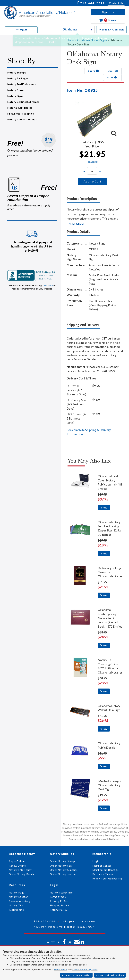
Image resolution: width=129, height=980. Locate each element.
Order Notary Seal (61, 866)
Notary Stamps (17, 72)
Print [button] (112, 77)
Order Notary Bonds (21, 874)
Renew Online (17, 866)
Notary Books (16, 90)
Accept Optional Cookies (76, 975)
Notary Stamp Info (61, 893)
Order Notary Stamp (62, 861)
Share (93, 71)
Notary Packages (18, 78)
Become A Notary (20, 901)
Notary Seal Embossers (22, 84)
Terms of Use (60, 969)
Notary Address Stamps (22, 119)
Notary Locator (18, 897)
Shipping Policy (59, 905)
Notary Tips (16, 905)
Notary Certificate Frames (23, 102)
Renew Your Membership (107, 878)
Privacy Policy (59, 901)
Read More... (77, 224)
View (104, 508)
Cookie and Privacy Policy (85, 969)
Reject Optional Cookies (110, 975)
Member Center (102, 866)
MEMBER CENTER (112, 29)
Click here (48, 285)
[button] (108, 12)
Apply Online (17, 861)
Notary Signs (15, 96)
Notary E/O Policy (20, 870)
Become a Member (104, 874)
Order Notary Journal (63, 874)
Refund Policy (59, 910)
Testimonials (17, 910)
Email (113, 71)
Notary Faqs (17, 893)
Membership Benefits (106, 870)
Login (96, 861)
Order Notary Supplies (64, 870)
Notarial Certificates (20, 108)
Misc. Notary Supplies (21, 113)
